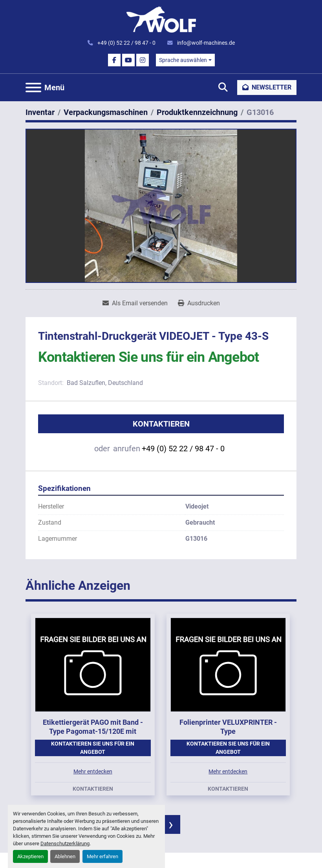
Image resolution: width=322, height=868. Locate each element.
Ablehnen (65, 856)
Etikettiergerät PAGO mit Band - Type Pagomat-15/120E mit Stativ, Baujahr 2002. (93, 731)
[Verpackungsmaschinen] (106, 112)
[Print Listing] (199, 303)
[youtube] (128, 60)
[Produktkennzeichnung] (197, 112)
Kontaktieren (161, 424)
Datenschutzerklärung (65, 843)
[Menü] (33, 88)
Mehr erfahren (102, 856)
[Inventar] (40, 112)
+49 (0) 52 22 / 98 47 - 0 (126, 43)
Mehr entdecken (93, 771)
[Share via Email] (135, 303)
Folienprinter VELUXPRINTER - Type (228, 727)
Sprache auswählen (183, 60)
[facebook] (114, 60)
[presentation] (171, 824)
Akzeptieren (30, 856)
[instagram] (143, 60)
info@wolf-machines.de (205, 43)
